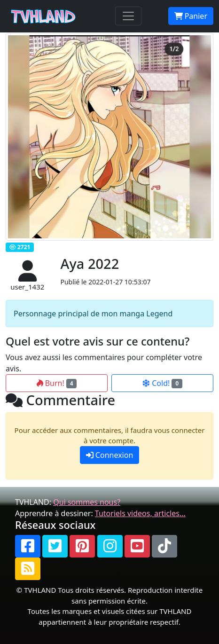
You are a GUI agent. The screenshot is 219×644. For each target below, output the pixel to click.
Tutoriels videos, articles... (140, 513)
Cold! (162, 383)
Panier (191, 16)
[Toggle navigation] (128, 16)
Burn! (57, 383)
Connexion (110, 455)
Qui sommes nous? (87, 502)
